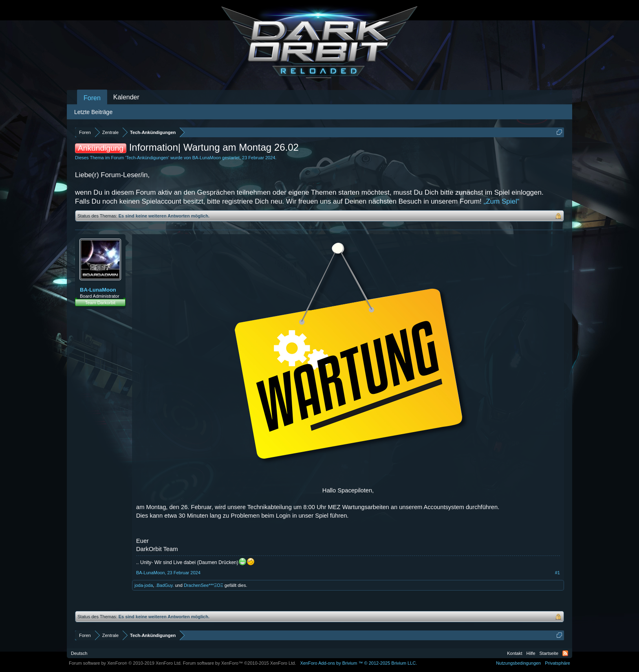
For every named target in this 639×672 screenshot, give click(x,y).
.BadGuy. (164, 585)
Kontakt (515, 653)
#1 (557, 573)
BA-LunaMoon (207, 158)
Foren (92, 98)
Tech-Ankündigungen (147, 158)
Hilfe (531, 653)
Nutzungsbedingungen (518, 663)
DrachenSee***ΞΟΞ (204, 585)
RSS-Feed (565, 653)
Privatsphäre (557, 663)
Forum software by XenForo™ (240, 663)
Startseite (549, 653)
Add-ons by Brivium (358, 663)
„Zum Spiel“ (502, 201)
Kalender (126, 97)
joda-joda (144, 585)
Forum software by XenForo (125, 663)
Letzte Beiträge (93, 112)
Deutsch (79, 653)
